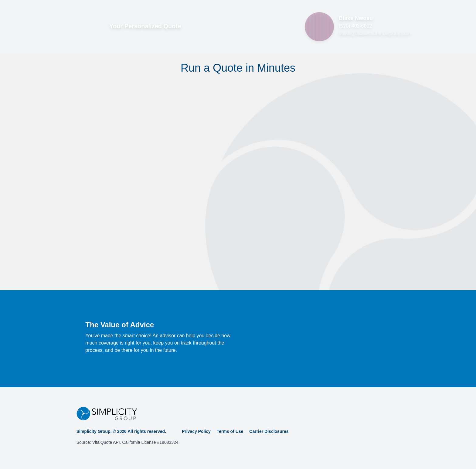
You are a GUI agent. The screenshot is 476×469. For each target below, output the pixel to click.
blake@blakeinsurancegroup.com (375, 33)
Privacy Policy (196, 431)
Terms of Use (230, 431)
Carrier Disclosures (269, 431)
